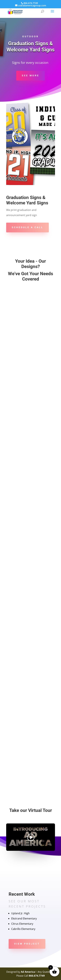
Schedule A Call (27, 227)
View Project (27, 944)
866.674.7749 (37, 976)
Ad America (28, 972)
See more (30, 76)
